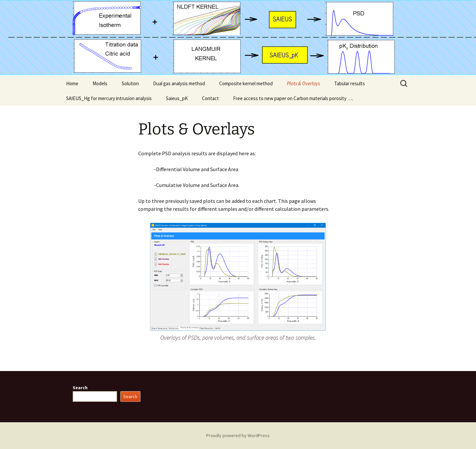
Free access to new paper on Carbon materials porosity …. (293, 98)
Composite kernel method (246, 83)
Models (100, 83)
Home (72, 83)
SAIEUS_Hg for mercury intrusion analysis (109, 98)
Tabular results (350, 83)
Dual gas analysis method (179, 83)
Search (80, 388)
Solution (130, 83)
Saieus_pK (177, 98)
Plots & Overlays (303, 83)
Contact (210, 98)
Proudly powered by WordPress (238, 435)
